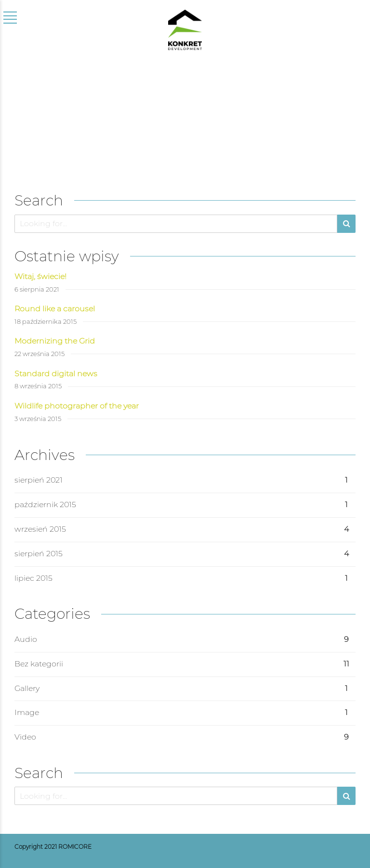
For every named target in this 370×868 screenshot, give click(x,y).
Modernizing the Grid (55, 341)
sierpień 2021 (39, 480)
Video (25, 737)
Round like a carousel (55, 309)
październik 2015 (45, 504)
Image (27, 712)
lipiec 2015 (33, 578)
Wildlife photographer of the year (77, 406)
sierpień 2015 (39, 554)
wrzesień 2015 (40, 529)
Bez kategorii (39, 664)
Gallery (27, 688)
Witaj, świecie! (40, 276)
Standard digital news (56, 374)
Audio (26, 639)
